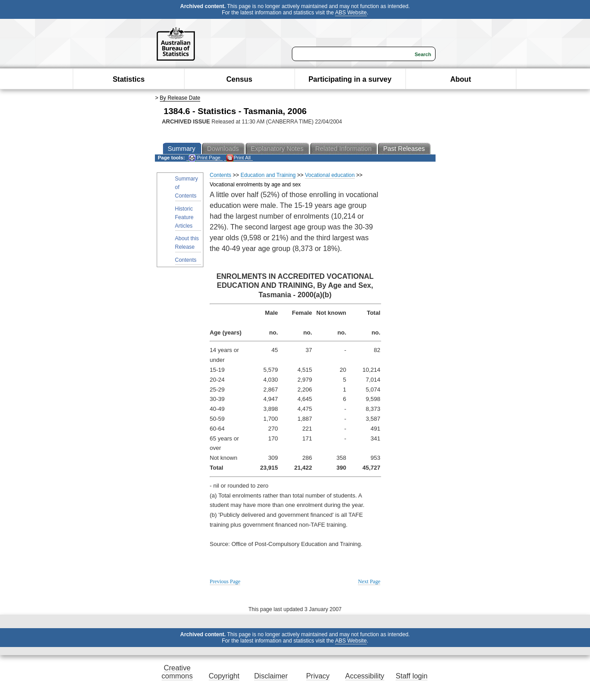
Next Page (369, 581)
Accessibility (365, 676)
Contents (186, 260)
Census (239, 79)
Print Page (205, 158)
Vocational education (330, 175)
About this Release (187, 243)
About (461, 79)
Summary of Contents (187, 187)
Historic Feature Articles (184, 217)
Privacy (318, 676)
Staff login (412, 676)
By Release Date (180, 98)
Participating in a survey (350, 79)
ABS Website (351, 13)
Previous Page (225, 581)
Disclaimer (271, 676)
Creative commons (177, 672)
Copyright (224, 676)
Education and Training (268, 175)
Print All (238, 158)
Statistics (129, 79)
